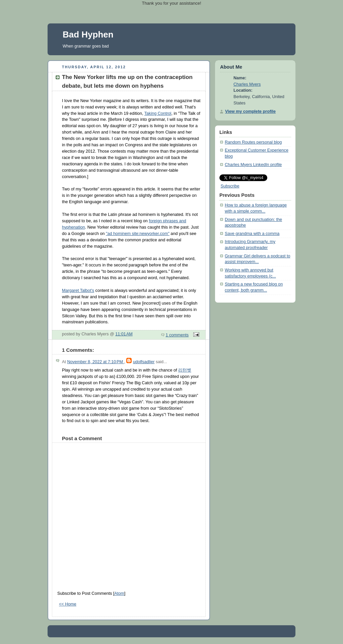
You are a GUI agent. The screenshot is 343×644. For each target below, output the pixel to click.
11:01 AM (124, 334)
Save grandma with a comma (252, 234)
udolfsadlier (144, 362)
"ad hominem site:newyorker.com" (138, 234)
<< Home (68, 604)
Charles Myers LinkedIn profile (253, 165)
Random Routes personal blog (253, 142)
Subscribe (230, 186)
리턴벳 (185, 370)
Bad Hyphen (88, 34)
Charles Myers (247, 84)
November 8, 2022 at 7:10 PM (95, 362)
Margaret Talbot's (78, 291)
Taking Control (158, 113)
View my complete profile (250, 111)
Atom (119, 593)
